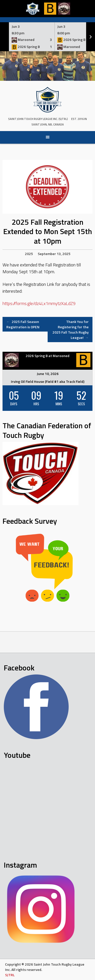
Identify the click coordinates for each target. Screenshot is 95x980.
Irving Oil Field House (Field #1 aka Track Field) (48, 381)
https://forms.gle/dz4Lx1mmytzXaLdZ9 (39, 303)
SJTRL (10, 975)
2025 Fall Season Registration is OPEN (23, 324)
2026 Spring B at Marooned (48, 356)
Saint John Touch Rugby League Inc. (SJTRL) (38, 119)
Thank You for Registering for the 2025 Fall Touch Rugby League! (71, 330)
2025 (29, 254)
